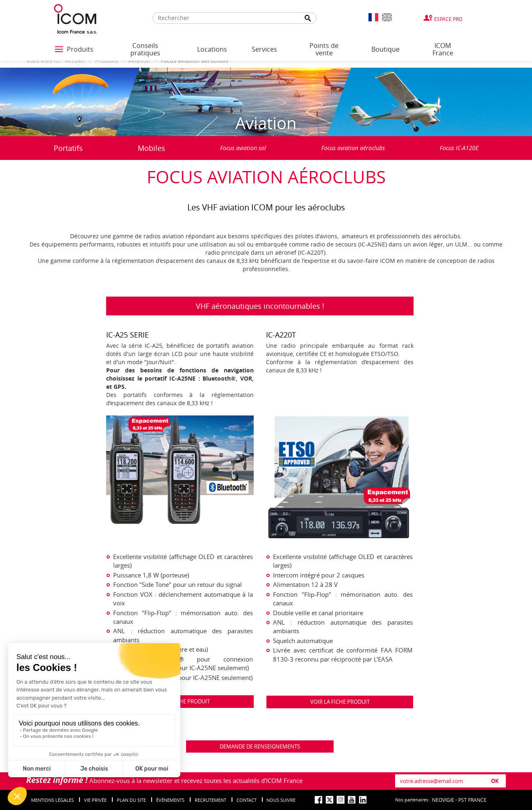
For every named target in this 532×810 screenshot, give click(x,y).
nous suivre (281, 800)
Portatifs (68, 148)
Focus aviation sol (243, 148)
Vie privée (95, 800)
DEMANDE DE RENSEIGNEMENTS (260, 746)
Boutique (385, 49)
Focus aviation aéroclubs (353, 148)
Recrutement (210, 800)
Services (264, 49)
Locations (212, 49)
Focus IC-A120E (459, 148)
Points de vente (324, 49)
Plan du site (131, 800)
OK (495, 781)
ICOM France (443, 49)
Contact (247, 800)
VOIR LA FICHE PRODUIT (340, 702)
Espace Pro (448, 19)
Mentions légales (52, 800)
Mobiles (151, 148)
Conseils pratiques (145, 49)
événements (170, 800)
